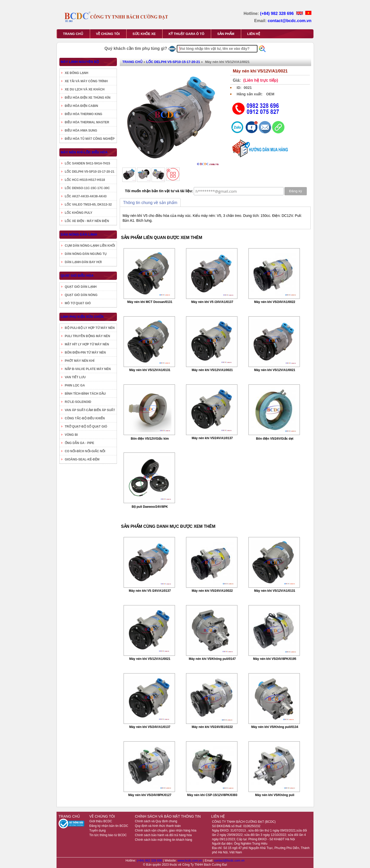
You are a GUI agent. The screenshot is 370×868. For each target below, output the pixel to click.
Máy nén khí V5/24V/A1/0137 (212, 438)
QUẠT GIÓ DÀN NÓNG (81, 295)
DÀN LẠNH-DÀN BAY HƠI (83, 262)
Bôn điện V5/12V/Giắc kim (150, 439)
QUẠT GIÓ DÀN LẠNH (81, 287)
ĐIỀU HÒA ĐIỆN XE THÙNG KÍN (88, 98)
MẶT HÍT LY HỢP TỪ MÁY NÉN (87, 344)
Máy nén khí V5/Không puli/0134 (275, 727)
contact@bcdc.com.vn (290, 21)
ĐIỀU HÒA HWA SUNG (81, 131)
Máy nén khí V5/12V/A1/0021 (212, 370)
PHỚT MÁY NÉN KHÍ (80, 361)
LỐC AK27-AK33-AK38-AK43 (86, 196)
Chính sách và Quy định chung (156, 821)
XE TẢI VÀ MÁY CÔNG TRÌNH (86, 81)
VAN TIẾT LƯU (75, 377)
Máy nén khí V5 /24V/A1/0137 (212, 302)
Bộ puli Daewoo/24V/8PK (150, 507)
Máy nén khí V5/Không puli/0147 (212, 659)
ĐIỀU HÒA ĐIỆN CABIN (81, 106)
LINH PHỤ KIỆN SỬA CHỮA (82, 317)
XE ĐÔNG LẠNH (76, 73)
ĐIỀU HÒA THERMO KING (84, 114)
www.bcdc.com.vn (190, 861)
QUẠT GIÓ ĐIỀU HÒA (77, 276)
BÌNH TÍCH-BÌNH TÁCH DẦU (85, 394)
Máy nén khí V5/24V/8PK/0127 (150, 795)
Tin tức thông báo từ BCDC (108, 835)
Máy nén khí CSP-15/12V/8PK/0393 (212, 795)
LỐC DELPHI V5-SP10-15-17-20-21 (90, 172)
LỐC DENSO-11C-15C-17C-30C (87, 188)
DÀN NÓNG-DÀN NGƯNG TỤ (86, 254)
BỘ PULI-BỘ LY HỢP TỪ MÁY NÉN (90, 328)
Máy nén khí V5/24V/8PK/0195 (275, 659)
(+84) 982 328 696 (277, 13)
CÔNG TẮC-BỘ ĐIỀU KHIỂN (85, 418)
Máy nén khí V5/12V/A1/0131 (150, 370)
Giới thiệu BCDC (101, 821)
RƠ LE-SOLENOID (78, 402)
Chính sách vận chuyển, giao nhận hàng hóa (166, 830)
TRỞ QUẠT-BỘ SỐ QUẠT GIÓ (86, 427)
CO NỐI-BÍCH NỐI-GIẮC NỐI (85, 451)
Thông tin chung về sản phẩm (150, 203)
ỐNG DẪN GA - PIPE (80, 443)
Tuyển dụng (98, 830)
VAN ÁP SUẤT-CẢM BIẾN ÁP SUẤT (90, 410)
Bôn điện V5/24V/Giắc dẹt (275, 439)
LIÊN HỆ (254, 34)
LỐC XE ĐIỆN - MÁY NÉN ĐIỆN (87, 221)
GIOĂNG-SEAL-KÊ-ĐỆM (82, 459)
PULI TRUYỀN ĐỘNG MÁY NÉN (87, 336)
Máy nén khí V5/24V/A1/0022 (275, 302)
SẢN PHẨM (226, 34)
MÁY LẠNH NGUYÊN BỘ (80, 62)
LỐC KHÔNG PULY (78, 213)
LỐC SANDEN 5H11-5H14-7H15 (87, 163)
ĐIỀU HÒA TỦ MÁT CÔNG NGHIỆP (90, 139)
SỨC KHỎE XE (144, 34)
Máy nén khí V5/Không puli (275, 795)
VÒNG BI (71, 435)
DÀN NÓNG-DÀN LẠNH (79, 234)
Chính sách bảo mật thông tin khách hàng (164, 840)
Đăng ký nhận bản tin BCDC (109, 826)
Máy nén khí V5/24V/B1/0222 (212, 727)
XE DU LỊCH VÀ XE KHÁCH (85, 89)
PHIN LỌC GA (75, 385)
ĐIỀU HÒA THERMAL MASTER (87, 122)
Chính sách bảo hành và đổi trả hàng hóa (163, 835)
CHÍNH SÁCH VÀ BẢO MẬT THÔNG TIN (168, 816)
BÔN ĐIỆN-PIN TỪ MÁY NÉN (85, 353)
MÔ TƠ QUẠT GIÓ (78, 303)
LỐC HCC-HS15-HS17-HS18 (85, 180)
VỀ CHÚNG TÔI (108, 34)
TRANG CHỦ (73, 34)
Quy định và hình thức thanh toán (158, 826)
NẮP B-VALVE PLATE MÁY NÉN (88, 369)
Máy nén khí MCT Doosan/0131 (150, 302)
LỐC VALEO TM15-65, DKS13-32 (88, 205)
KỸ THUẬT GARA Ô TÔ (186, 34)
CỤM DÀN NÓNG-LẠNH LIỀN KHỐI (90, 246)
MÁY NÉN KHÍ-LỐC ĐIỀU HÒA (84, 152)
